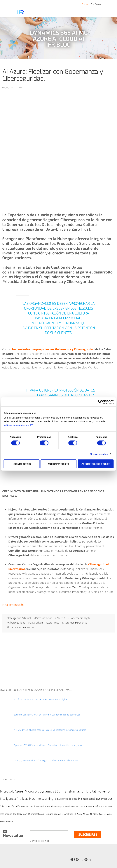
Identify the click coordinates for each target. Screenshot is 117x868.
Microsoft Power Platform (89, 806)
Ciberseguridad (17, 623)
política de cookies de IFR (18, 425)
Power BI (104, 791)
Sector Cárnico (83, 814)
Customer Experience (75, 623)
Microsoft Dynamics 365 (43, 791)
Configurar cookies (58, 464)
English (85, 4)
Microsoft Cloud (36, 814)
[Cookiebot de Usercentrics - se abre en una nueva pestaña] (100, 402)
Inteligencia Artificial (20, 618)
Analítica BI (70, 814)
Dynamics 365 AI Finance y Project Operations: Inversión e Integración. (49, 745)
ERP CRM (94, 814)
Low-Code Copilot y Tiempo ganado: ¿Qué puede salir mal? (36, 690)
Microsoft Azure (44, 618)
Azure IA (61, 618)
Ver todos (9, 779)
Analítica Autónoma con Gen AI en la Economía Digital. (41, 699)
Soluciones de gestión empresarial (75, 799)
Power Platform (7, 821)
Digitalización (20, 814)
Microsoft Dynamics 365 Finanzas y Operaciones (51, 806)
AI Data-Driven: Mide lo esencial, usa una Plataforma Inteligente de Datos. (50, 730)
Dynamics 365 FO (54, 814)
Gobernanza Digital (80, 618)
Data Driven (36, 623)
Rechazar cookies (22, 464)
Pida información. (13, 605)
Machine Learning (41, 799)
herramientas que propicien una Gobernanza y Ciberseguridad (53, 349)
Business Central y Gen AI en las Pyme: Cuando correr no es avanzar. (47, 715)
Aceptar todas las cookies (95, 464)
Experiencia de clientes (21, 627)
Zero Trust (53, 623)
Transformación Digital (79, 791)
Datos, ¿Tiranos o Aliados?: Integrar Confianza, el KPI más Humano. (47, 760)
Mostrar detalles (99, 454)
